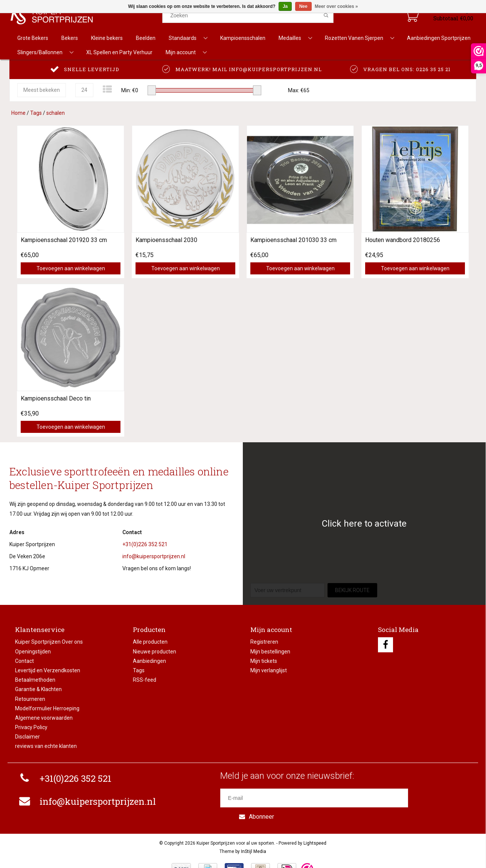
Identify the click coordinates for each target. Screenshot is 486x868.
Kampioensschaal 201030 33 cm (293, 240)
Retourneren (30, 699)
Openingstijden (33, 652)
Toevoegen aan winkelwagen (71, 268)
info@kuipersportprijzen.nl (154, 556)
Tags (36, 113)
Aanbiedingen (149, 661)
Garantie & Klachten (38, 689)
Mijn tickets (264, 661)
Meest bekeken (42, 90)
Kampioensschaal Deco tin (56, 398)
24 (84, 90)
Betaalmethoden (35, 680)
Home (18, 113)
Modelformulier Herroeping (47, 708)
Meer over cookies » (336, 6)
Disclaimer (27, 737)
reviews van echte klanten (46, 746)
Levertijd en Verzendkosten (48, 670)
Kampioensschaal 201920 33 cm (64, 240)
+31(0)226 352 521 (145, 544)
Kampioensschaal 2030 (166, 240)
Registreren (264, 642)
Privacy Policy (31, 727)
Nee (303, 6)
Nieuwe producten (155, 652)
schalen (56, 113)
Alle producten (150, 642)
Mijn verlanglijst (269, 670)
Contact (24, 661)
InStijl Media (254, 834)
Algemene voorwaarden (44, 718)
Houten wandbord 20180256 (403, 240)
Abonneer (439, 798)
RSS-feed (145, 680)
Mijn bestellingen (270, 652)
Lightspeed (315, 826)
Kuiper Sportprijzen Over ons (49, 642)
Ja (285, 6)
